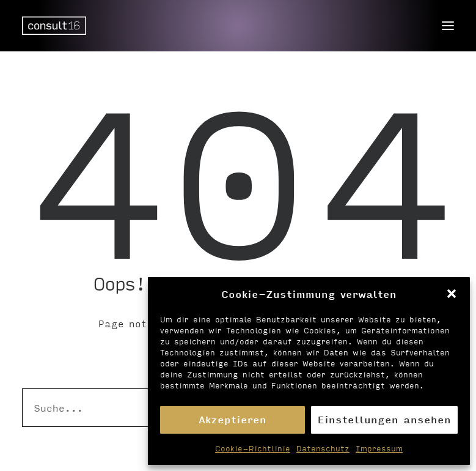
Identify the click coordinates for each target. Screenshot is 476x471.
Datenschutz (323, 448)
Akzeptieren (233, 419)
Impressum (379, 448)
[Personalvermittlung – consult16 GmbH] (54, 26)
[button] (452, 294)
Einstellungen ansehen (384, 419)
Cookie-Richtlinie (253, 448)
